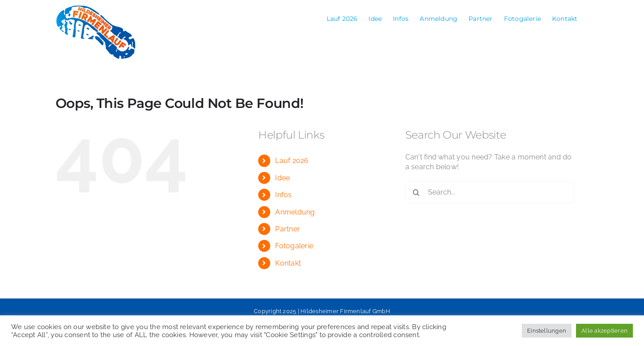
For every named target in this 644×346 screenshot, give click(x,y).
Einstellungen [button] (547, 331)
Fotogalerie (294, 246)
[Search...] (490, 192)
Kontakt (288, 263)
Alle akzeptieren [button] (604, 331)
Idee (282, 178)
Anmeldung (295, 212)
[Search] (416, 192)
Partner (288, 229)
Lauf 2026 (292, 161)
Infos (283, 195)
